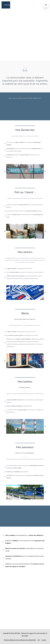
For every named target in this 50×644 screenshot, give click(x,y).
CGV (39, 640)
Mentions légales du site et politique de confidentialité (20, 640)
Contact (44, 640)
